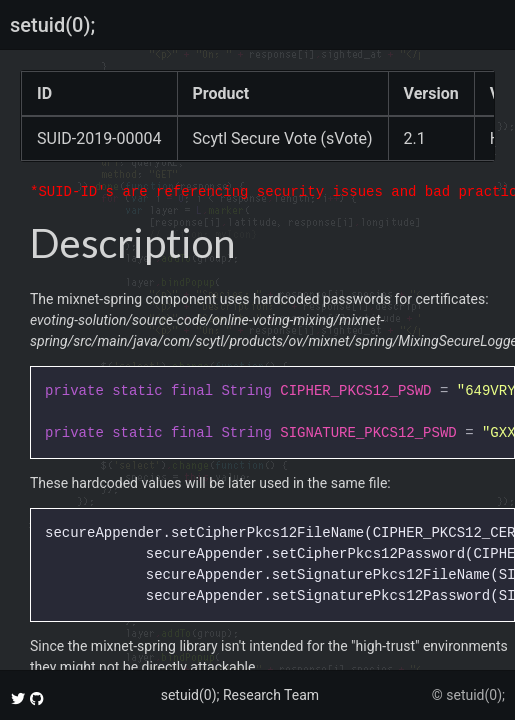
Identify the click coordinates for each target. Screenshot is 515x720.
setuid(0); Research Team (240, 695)
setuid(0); (52, 25)
